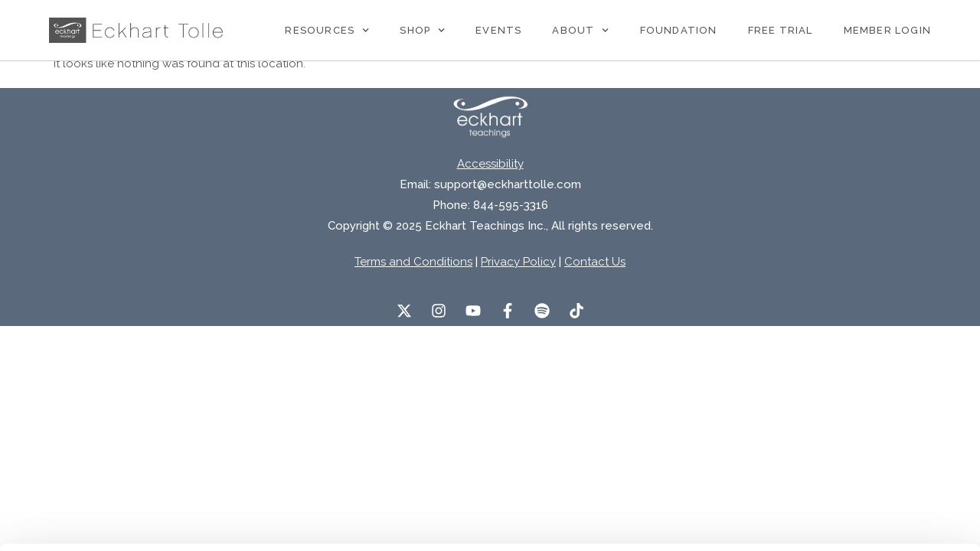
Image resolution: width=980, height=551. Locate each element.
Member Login (887, 30)
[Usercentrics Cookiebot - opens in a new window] (99, 521)
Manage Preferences (257, 521)
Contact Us (595, 262)
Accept (852, 444)
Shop (422, 30)
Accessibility (490, 164)
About (580, 30)
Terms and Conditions (413, 262)
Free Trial (781, 30)
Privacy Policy (518, 262)
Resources (327, 30)
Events (498, 30)
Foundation (679, 30)
